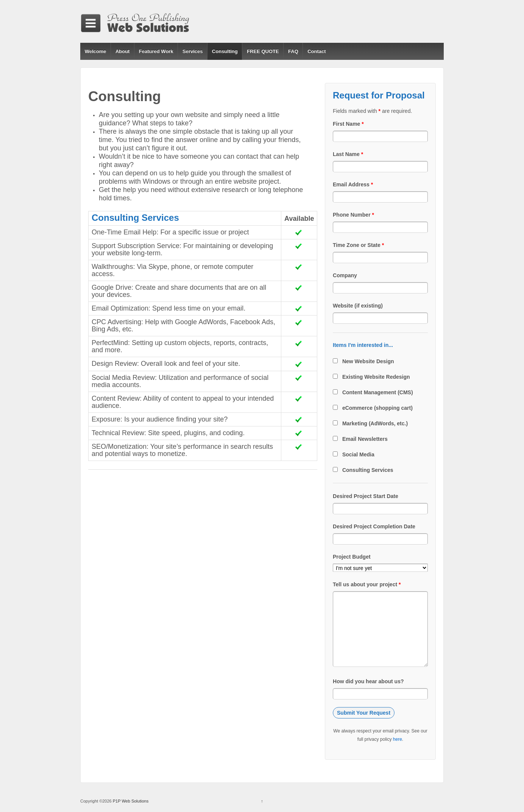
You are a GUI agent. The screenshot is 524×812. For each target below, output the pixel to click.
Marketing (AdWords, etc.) (375, 423)
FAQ (293, 51)
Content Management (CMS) (378, 392)
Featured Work (156, 51)
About (123, 51)
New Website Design (368, 361)
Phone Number (353, 215)
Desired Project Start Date (366, 496)
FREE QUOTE (263, 51)
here (398, 739)
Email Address (353, 184)
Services (193, 51)
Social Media (358, 454)
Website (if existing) (358, 306)
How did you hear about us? (368, 681)
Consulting (225, 51)
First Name (348, 124)
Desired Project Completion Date (374, 526)
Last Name (348, 154)
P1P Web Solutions (130, 801)
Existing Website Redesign (376, 377)
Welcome (96, 51)
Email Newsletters (365, 439)
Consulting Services (368, 470)
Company (345, 275)
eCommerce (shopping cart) (377, 408)
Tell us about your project (367, 584)
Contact (317, 51)
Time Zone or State (358, 245)
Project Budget (352, 557)
